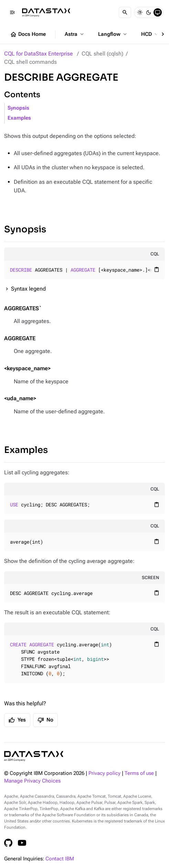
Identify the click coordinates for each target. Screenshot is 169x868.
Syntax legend (28, 289)
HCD (150, 34)
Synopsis (18, 108)
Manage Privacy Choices (32, 781)
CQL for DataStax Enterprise (39, 54)
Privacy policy (104, 773)
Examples (19, 118)
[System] (158, 12)
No (45, 720)
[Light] (140, 12)
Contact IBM (60, 859)
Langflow (113, 34)
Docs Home (28, 34)
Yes (17, 720)
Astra (75, 34)
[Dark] (149, 12)
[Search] (125, 12)
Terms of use (139, 773)
